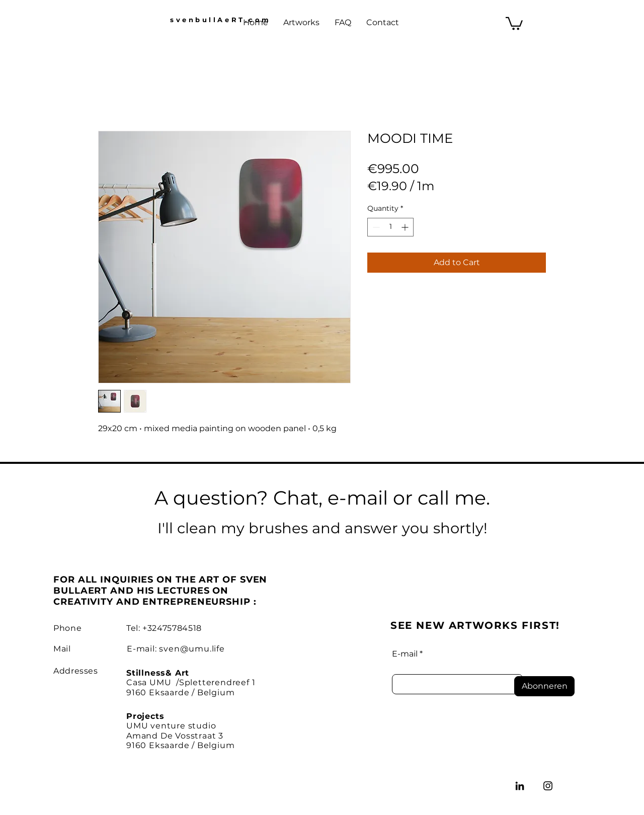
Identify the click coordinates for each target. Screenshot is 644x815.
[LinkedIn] (520, 786)
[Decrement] (375, 227)
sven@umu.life (192, 649)
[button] (514, 23)
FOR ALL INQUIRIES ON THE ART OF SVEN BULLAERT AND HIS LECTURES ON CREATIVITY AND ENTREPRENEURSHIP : (160, 591)
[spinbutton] (390, 227)
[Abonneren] (544, 686)
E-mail (405, 654)
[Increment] (406, 227)
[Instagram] (548, 786)
